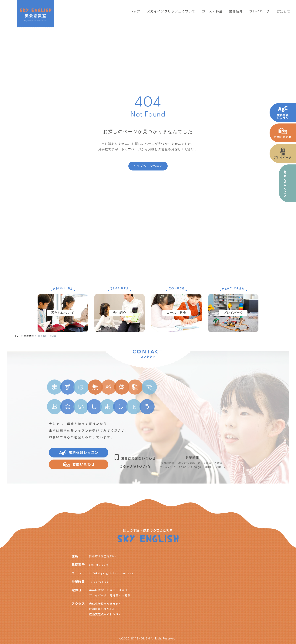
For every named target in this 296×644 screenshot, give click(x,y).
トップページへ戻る (148, 166)
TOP (18, 336)
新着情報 (29, 336)
